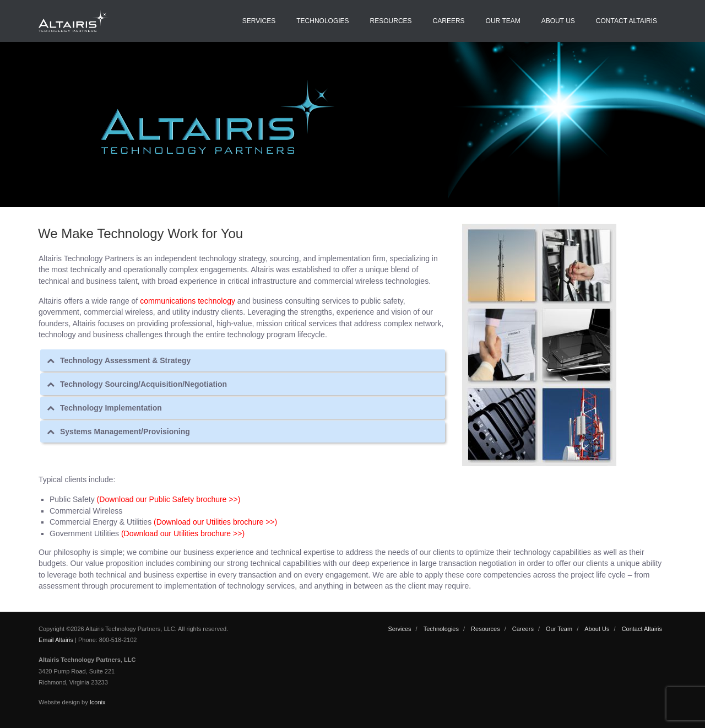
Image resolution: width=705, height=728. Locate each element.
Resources (391, 21)
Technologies (322, 21)
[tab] (243, 360)
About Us (558, 21)
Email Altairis (56, 640)
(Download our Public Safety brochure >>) (169, 499)
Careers (449, 21)
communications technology (188, 301)
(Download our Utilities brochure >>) (215, 522)
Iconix (98, 702)
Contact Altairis (627, 21)
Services (259, 21)
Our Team (503, 21)
